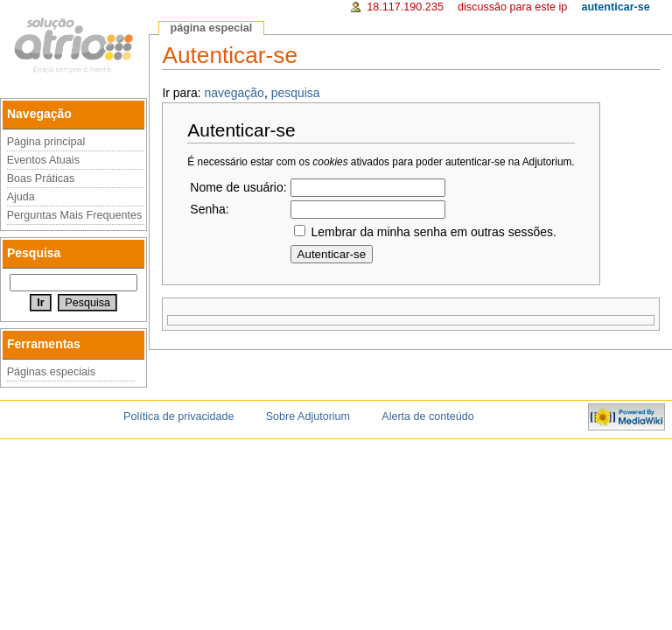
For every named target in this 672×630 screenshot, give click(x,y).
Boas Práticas (41, 178)
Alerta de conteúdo (427, 416)
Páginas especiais (52, 372)
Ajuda (21, 197)
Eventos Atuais (43, 160)
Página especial (211, 28)
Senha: (209, 209)
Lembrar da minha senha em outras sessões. (433, 232)
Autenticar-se (615, 7)
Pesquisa (34, 253)
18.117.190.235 (405, 7)
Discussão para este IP (512, 7)
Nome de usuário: (238, 187)
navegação (234, 93)
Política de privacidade (178, 416)
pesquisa (296, 93)
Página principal (46, 142)
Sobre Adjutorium (308, 416)
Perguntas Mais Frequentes (75, 215)
